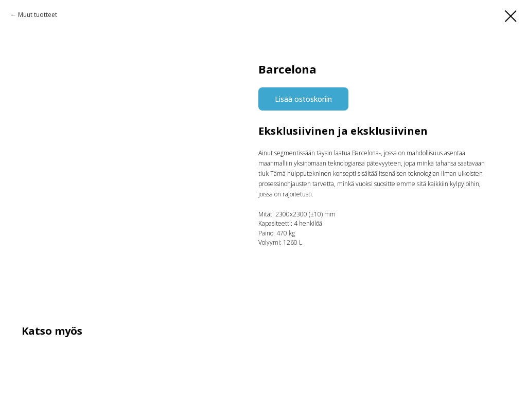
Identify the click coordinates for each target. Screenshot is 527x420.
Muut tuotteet (38, 15)
